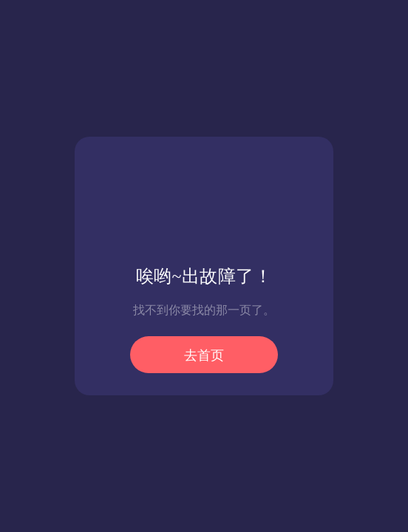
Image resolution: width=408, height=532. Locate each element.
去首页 (204, 355)
